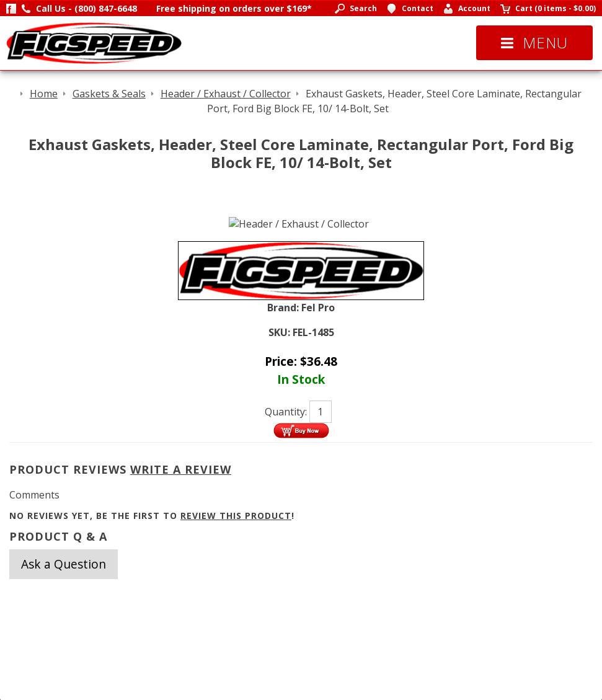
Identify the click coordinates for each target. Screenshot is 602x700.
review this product (236, 516)
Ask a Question (64, 564)
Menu (534, 42)
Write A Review (181, 469)
